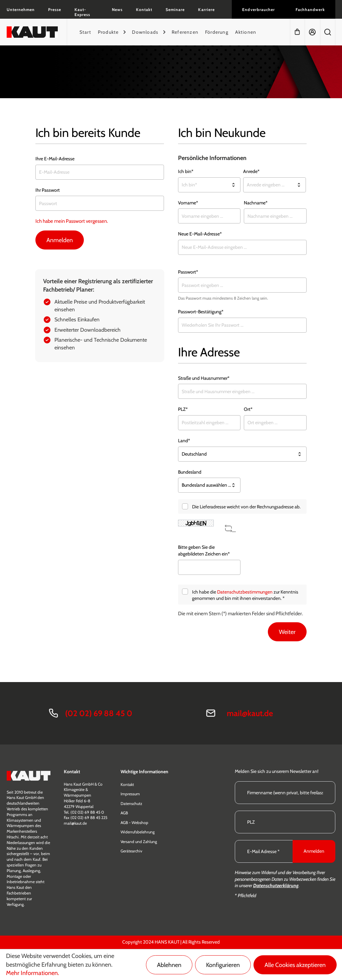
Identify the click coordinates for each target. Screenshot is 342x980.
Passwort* (188, 272)
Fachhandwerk (310, 10)
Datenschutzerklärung (276, 885)
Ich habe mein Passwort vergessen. (72, 221)
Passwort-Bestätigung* (201, 312)
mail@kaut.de (250, 713)
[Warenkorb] (297, 32)
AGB (124, 813)
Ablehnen (169, 965)
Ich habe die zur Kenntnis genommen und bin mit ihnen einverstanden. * (245, 595)
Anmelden (60, 240)
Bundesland (190, 472)
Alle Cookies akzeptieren (295, 965)
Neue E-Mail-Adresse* (200, 234)
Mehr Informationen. (33, 973)
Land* (184, 441)
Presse (55, 10)
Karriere (206, 10)
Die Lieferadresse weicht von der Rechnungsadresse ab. (246, 507)
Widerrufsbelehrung (138, 832)
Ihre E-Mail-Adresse (55, 159)
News (117, 10)
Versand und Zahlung (139, 842)
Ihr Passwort (48, 190)
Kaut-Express (82, 12)
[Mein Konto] (312, 32)
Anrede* (251, 171)
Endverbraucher (258, 10)
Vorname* (188, 203)
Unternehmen (21, 10)
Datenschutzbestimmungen (245, 592)
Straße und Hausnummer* (204, 378)
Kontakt (144, 10)
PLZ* (183, 409)
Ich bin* (186, 171)
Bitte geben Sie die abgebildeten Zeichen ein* (204, 550)
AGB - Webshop (134, 823)
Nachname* (256, 203)
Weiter (287, 632)
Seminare (175, 10)
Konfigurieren (223, 965)
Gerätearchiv (131, 851)
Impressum (130, 794)
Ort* (248, 409)
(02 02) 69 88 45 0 (99, 713)
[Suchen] (328, 32)
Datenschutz (131, 803)
